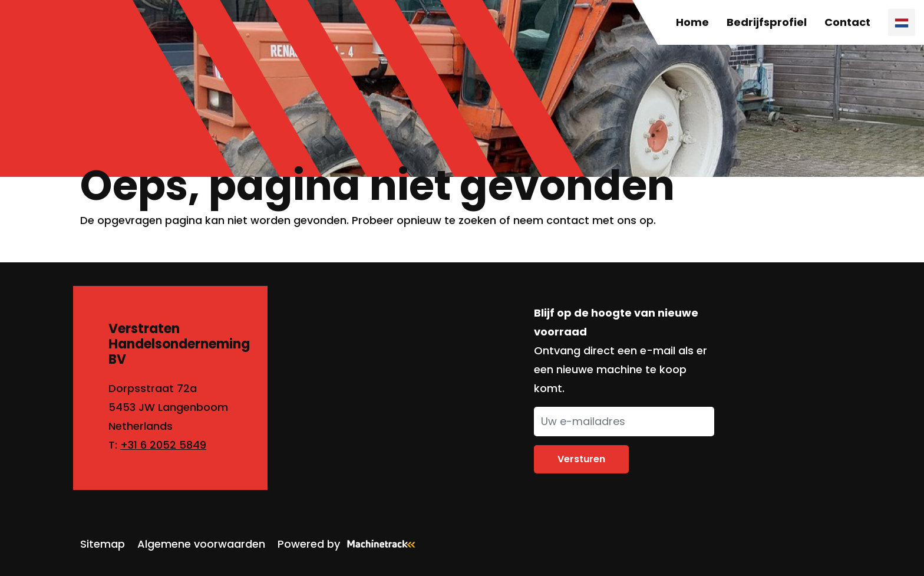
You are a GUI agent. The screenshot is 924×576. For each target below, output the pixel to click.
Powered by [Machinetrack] (350, 544)
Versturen (581, 459)
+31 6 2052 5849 (163, 445)
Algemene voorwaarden (201, 544)
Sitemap (103, 544)
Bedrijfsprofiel (767, 22)
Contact (847, 22)
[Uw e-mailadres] (624, 422)
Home (692, 22)
